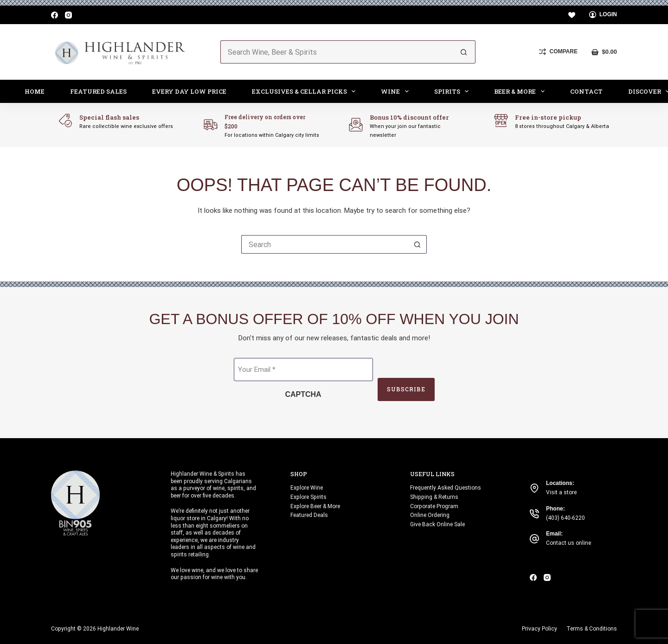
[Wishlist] (572, 15)
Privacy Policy (540, 629)
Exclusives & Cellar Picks (306, 91)
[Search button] (464, 52)
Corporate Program (434, 506)
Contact (586, 91)
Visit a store (561, 492)
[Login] (603, 15)
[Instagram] (68, 15)
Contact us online (568, 543)
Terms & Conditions (592, 629)
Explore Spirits (308, 497)
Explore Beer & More (315, 506)
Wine (397, 91)
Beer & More (521, 91)
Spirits (453, 91)
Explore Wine (307, 488)
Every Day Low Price (189, 91)
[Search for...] (336, 52)
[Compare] (558, 52)
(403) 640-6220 (565, 518)
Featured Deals (309, 515)
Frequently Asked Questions (446, 488)
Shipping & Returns (434, 497)
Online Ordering (430, 515)
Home (35, 91)
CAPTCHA (303, 394)
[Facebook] (55, 15)
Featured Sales (98, 91)
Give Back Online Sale (437, 524)
